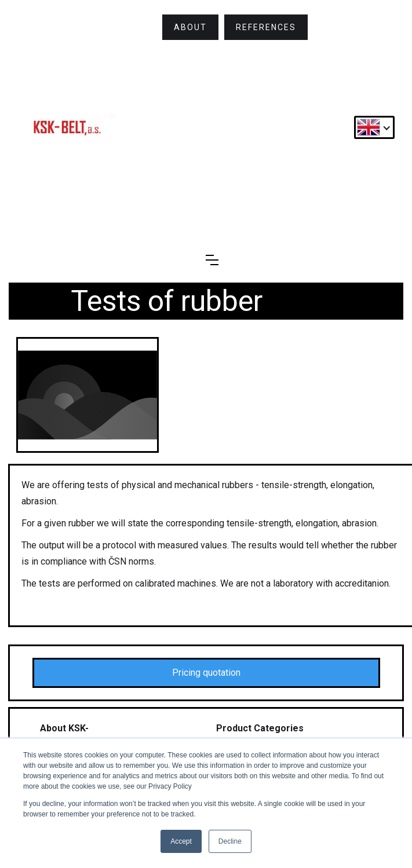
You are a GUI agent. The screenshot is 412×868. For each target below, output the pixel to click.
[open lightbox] (87, 395)
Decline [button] (230, 841)
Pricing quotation (206, 673)
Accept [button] (181, 841)
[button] (374, 127)
